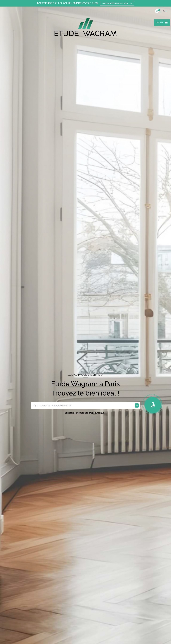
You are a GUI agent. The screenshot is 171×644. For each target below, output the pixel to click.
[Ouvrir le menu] (162, 23)
